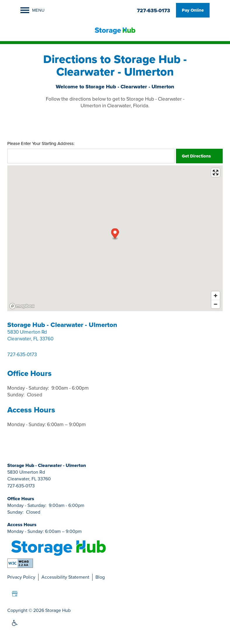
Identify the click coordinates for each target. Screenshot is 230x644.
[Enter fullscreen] (216, 173)
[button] (193, 10)
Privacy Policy (21, 577)
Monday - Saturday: (28, 388)
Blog (100, 577)
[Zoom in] (216, 296)
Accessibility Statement (65, 577)
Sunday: (16, 395)
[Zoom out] (216, 304)
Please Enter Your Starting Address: (41, 144)
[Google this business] (15, 594)
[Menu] (33, 10)
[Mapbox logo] (22, 306)
